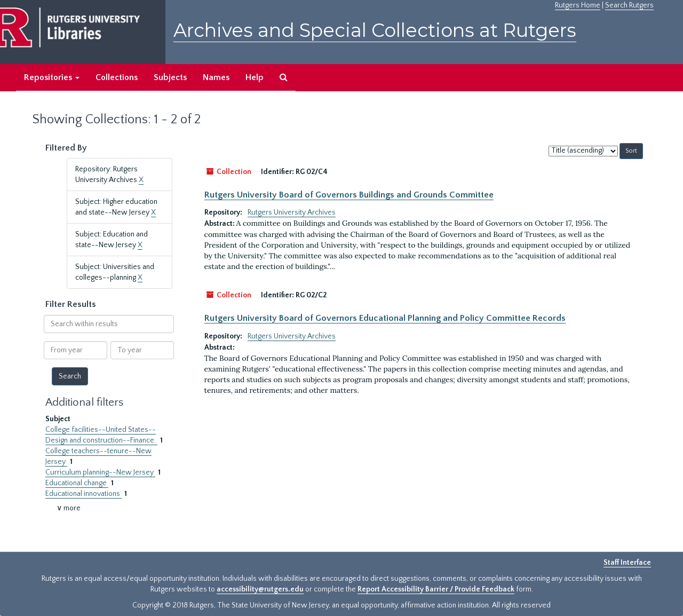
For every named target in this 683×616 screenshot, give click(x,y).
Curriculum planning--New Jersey (100, 472)
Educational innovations (84, 494)
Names (216, 77)
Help (255, 77)
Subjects (170, 77)
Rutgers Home (578, 5)
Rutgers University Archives (292, 212)
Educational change (77, 483)
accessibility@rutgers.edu (260, 589)
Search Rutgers (629, 5)
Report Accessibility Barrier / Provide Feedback (436, 589)
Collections (117, 77)
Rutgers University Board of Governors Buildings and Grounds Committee (349, 195)
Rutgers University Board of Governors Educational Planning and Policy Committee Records (385, 318)
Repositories (52, 77)
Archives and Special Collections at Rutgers (375, 30)
